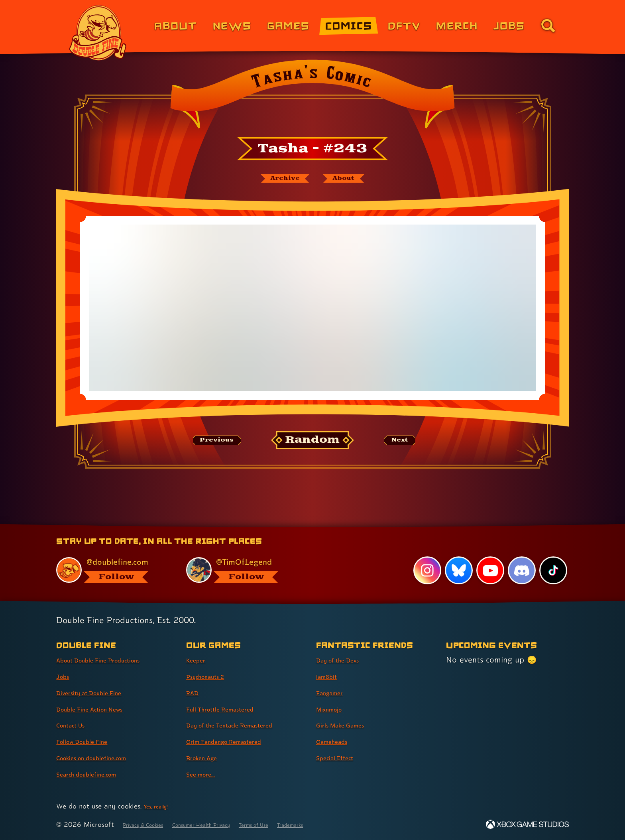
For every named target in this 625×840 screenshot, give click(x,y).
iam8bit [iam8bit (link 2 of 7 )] (330, 676)
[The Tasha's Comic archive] (276, 181)
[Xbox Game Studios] (527, 824)
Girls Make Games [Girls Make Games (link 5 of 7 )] (350, 725)
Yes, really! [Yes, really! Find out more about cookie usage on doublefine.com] (160, 806)
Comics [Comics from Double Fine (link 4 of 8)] (349, 25)
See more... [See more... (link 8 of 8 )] (206, 774)
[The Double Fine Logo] (98, 33)
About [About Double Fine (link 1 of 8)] (176, 25)
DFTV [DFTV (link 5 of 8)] (404, 25)
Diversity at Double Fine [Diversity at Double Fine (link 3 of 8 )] (101, 692)
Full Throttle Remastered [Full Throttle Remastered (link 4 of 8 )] (232, 709)
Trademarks (347, 824)
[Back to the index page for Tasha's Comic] (312, 97)
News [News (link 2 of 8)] (232, 25)
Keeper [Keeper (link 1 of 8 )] (199, 660)
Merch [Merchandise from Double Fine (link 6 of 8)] (457, 25)
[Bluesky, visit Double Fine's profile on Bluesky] (456, 570)
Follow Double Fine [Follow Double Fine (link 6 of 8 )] (92, 741)
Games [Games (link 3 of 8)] (288, 25)
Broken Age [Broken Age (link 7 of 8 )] (208, 757)
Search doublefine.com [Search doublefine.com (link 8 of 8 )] (98, 774)
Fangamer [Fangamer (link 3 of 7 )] (335, 692)
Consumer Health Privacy (230, 824)
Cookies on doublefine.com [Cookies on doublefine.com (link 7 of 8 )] (105, 757)
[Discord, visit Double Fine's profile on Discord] (520, 570)
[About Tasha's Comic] (354, 181)
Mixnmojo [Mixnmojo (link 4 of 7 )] (334, 709)
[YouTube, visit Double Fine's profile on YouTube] (488, 570)
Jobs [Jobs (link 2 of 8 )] (65, 676)
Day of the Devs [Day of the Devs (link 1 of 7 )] (346, 660)
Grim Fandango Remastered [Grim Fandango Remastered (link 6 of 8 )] (238, 741)
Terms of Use (299, 824)
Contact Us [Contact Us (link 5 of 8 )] (76, 725)
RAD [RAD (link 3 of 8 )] (195, 692)
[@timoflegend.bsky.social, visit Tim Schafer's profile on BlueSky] (242, 569)
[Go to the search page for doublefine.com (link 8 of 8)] (548, 26)
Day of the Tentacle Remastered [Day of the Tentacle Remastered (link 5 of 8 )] (246, 725)
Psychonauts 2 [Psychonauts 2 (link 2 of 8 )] (213, 676)
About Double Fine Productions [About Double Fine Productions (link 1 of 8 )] (114, 660)
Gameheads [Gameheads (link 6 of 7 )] (338, 741)
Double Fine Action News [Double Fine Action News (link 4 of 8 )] (102, 709)
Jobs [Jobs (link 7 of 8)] (509, 25)
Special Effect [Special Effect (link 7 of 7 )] (342, 757)
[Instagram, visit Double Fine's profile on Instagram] (424, 570)
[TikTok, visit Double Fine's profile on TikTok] (552, 570)
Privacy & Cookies (151, 824)
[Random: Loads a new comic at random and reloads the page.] (313, 445)
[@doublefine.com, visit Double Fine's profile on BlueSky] (112, 569)
